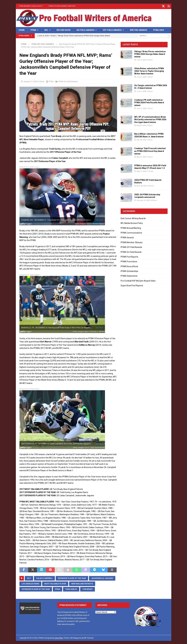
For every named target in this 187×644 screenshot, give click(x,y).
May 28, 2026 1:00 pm (145, 139)
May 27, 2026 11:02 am (145, 171)
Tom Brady (88, 589)
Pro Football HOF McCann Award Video (138, 280)
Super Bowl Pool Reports (132, 285)
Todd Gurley (71, 589)
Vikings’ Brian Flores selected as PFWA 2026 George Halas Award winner (150, 54)
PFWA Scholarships (129, 271)
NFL (46, 30)
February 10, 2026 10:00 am (147, 200)
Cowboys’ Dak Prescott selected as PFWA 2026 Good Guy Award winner (150, 151)
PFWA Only (159, 30)
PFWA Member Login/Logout (31, 6)
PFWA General (127, 237)
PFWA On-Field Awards (68, 81)
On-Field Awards (85, 30)
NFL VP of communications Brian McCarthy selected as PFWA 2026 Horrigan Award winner (150, 119)
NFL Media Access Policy (132, 223)
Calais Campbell (44, 578)
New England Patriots (82, 583)
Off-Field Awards (112, 30)
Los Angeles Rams (30, 583)
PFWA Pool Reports (129, 256)
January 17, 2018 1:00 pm (34, 81)
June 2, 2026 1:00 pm (145, 91)
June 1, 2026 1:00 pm (145, 108)
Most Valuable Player (55, 583)
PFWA (33, 30)
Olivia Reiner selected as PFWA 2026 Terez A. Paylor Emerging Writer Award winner (149, 71)
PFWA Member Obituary (132, 242)
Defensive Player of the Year (72, 578)
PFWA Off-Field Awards (131, 247)
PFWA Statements (129, 275)
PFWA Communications (131, 232)
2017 (29, 578)
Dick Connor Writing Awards (133, 218)
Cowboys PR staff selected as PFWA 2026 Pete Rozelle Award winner (149, 102)
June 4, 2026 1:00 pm (145, 59)
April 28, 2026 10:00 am (145, 185)
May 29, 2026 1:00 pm (145, 125)
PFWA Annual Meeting (131, 227)
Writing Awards (139, 30)
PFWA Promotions (129, 261)
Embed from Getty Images (29, 167)
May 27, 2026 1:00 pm (145, 157)
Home (22, 30)
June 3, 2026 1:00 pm (145, 76)
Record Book (64, 30)
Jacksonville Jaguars (102, 578)
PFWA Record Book (129, 266)
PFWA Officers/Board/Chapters (62, 6)
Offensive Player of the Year (36, 589)
